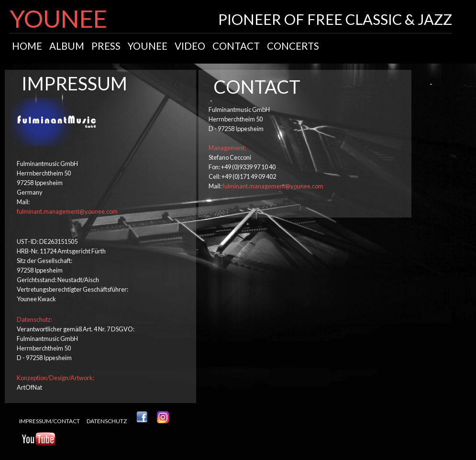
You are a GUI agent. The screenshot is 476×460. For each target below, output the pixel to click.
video (190, 46)
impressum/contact (50, 421)
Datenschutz (107, 421)
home (27, 46)
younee (148, 46)
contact (236, 46)
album (67, 46)
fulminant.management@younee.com (67, 211)
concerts (293, 46)
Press (106, 46)
